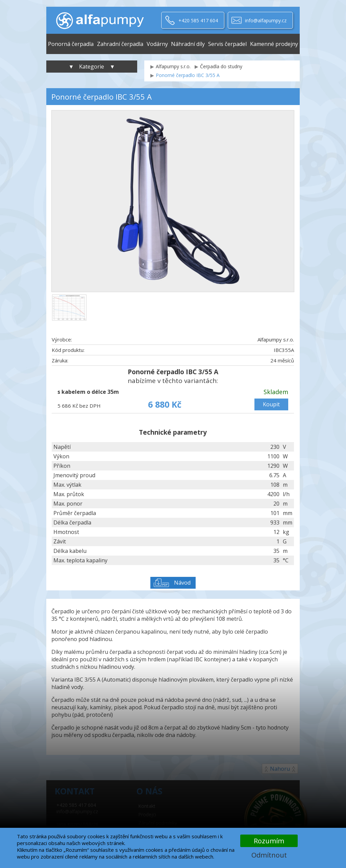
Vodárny (157, 44)
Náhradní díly (188, 44)
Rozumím (269, 841)
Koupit (271, 404)
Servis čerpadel (227, 44)
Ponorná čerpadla (71, 44)
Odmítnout (269, 855)
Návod (182, 583)
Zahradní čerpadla (120, 44)
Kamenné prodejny (274, 44)
